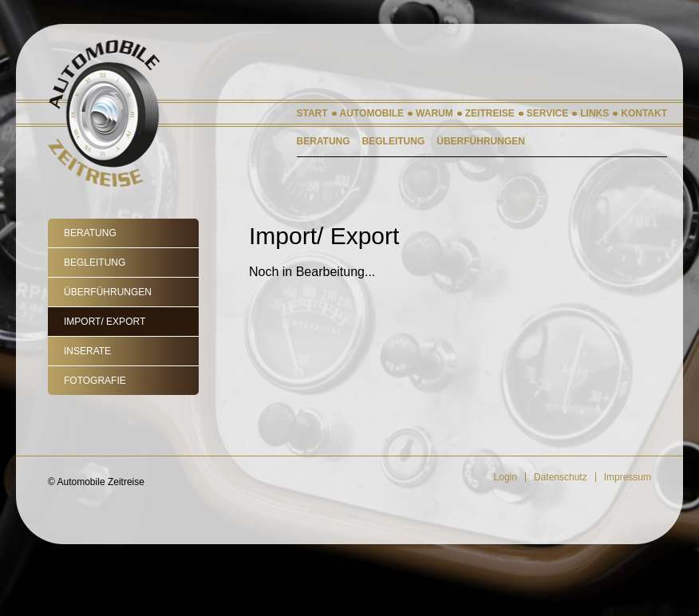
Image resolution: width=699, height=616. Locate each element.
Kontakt (644, 113)
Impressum (628, 477)
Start (312, 113)
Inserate (87, 351)
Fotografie (95, 381)
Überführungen (108, 292)
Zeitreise (490, 113)
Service (547, 113)
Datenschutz (561, 477)
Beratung (90, 233)
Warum (434, 113)
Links (594, 113)
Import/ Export (105, 322)
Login (505, 477)
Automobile (372, 113)
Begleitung (95, 263)
